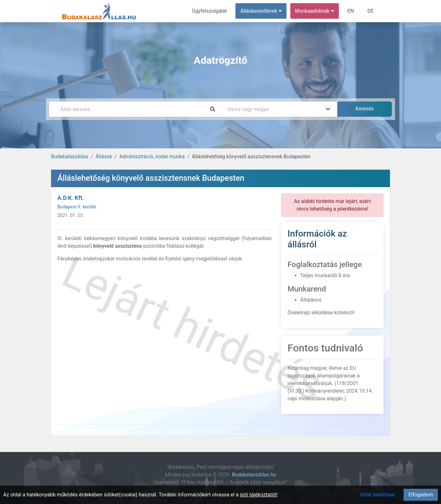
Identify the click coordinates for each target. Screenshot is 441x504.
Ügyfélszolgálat (210, 11)
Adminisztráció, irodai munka (152, 157)
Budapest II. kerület (77, 207)
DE (371, 11)
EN (351, 11)
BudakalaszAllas (70, 157)
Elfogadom (421, 495)
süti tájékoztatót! (259, 495)
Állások (104, 157)
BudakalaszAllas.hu (254, 475)
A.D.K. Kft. (71, 198)
